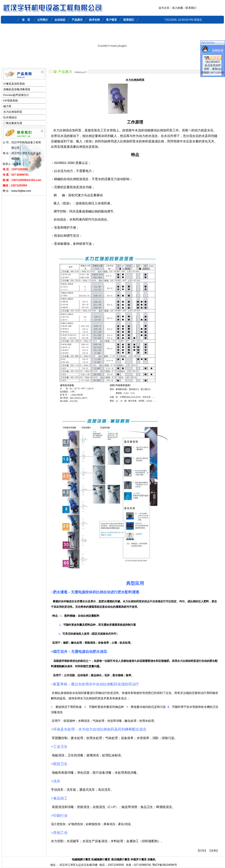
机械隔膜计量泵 (101, 859)
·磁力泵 (7, 106)
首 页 (26, 20)
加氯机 (151, 859)
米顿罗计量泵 (139, 859)
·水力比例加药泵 (12, 112)
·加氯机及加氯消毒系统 (16, 89)
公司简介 (43, 20)
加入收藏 (177, 8)
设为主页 (164, 8)
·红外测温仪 (10, 117)
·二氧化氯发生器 (12, 123)
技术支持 (94, 20)
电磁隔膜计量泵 (81, 859)
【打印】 (202, 851)
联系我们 (191, 8)
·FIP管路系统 (10, 101)
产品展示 (77, 20)
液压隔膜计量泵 (120, 859)
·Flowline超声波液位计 (16, 95)
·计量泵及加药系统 (14, 84)
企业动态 (60, 20)
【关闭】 (214, 851)
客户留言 (111, 20)
